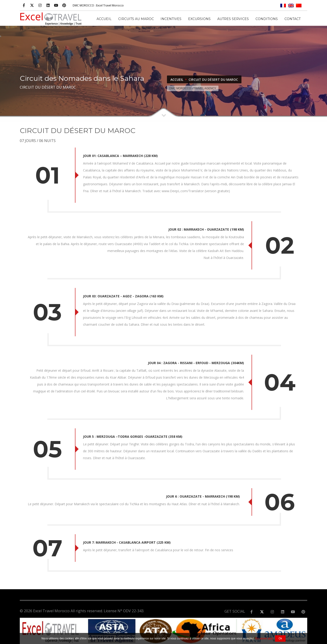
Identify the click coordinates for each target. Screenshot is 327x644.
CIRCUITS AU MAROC (136, 19)
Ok (280, 638)
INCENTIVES (171, 19)
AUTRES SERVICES (233, 19)
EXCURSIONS (199, 19)
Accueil (104, 19)
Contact (293, 19)
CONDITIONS (267, 19)
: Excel (98, 5)
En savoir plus (264, 638)
